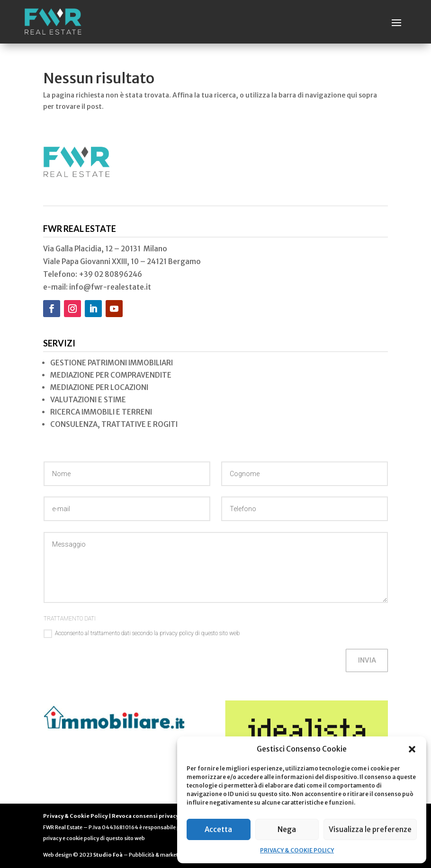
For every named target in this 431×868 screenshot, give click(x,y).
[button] (412, 749)
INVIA (366, 660)
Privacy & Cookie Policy (75, 816)
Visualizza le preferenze (370, 829)
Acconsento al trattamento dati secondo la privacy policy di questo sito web (142, 634)
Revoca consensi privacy (145, 816)
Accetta (218, 829)
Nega (287, 829)
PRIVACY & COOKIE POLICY (297, 850)
